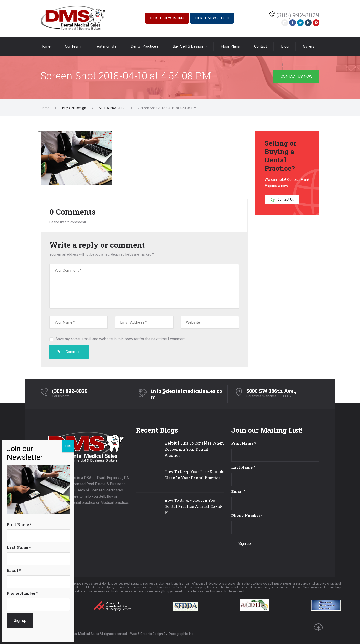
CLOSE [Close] (68, 446)
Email (238, 491)
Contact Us (282, 200)
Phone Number (247, 515)
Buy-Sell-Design (74, 108)
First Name (244, 443)
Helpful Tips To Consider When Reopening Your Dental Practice (194, 449)
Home (45, 108)
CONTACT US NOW (296, 76)
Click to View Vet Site (212, 18)
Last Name (243, 467)
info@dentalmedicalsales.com (187, 394)
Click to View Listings (167, 18)
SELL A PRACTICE (112, 108)
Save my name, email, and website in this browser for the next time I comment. (121, 339)
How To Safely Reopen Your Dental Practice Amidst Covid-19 (194, 506)
